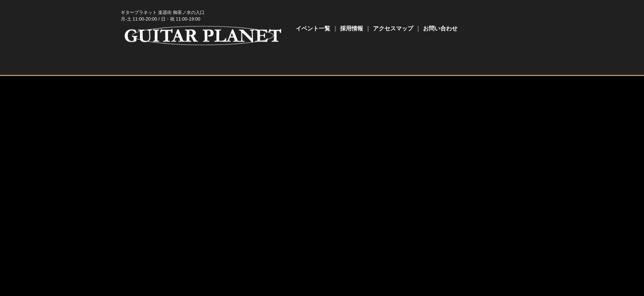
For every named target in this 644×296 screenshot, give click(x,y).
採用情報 (352, 28)
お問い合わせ (440, 28)
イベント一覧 (313, 28)
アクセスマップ (393, 28)
